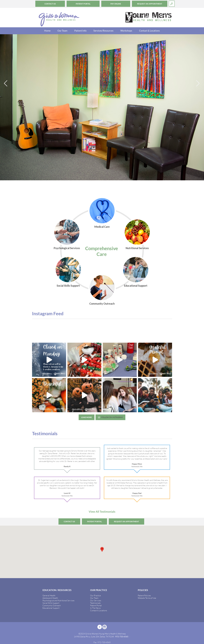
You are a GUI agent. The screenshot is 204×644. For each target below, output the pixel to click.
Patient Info (80, 31)
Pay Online (116, 4)
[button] (102, 549)
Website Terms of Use (147, 598)
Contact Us (50, 4)
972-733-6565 (122, 637)
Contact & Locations (149, 31)
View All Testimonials (102, 512)
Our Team (62, 31)
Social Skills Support (51, 603)
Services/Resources (103, 31)
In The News (95, 608)
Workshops (126, 31)
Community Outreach (52, 605)
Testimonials (95, 603)
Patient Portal (83, 4)
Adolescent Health (50, 598)
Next (198, 83)
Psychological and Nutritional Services (58, 600)
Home (47, 31)
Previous (6, 83)
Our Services (96, 600)
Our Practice (96, 595)
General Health (49, 595)
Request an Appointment (150, 4)
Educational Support (51, 608)
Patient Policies (144, 595)
